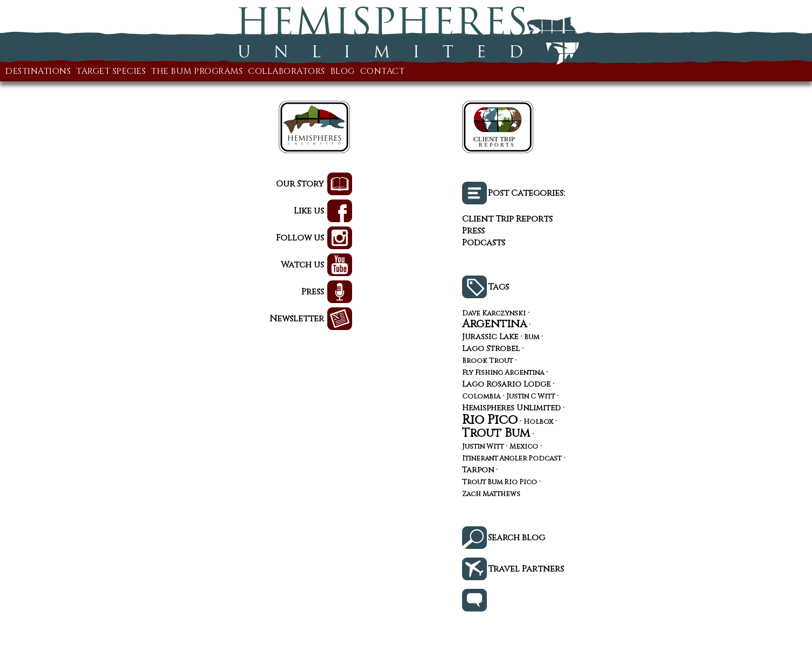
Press (313, 292)
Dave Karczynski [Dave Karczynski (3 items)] (494, 314)
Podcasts (484, 243)
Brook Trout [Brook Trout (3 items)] (487, 362)
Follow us (300, 238)
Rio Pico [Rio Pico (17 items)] (490, 420)
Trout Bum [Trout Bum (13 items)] (496, 433)
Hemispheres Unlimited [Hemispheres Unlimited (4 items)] (511, 408)
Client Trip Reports (507, 219)
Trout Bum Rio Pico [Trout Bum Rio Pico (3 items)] (500, 483)
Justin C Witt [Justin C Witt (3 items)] (531, 397)
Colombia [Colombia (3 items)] (481, 397)
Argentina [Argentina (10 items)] (494, 324)
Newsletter (297, 319)
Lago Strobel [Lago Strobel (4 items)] (491, 349)
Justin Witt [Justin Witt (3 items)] (483, 447)
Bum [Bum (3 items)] (532, 338)
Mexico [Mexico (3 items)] (524, 447)
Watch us (302, 265)
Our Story (300, 184)
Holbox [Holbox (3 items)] (538, 422)
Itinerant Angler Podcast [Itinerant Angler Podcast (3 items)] (512, 459)
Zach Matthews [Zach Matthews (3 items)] (491, 495)
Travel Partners (526, 569)
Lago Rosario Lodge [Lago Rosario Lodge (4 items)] (506, 384)
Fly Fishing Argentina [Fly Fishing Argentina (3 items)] (503, 373)
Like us (309, 211)
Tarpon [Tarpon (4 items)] (478, 470)
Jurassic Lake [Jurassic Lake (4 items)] (490, 337)
